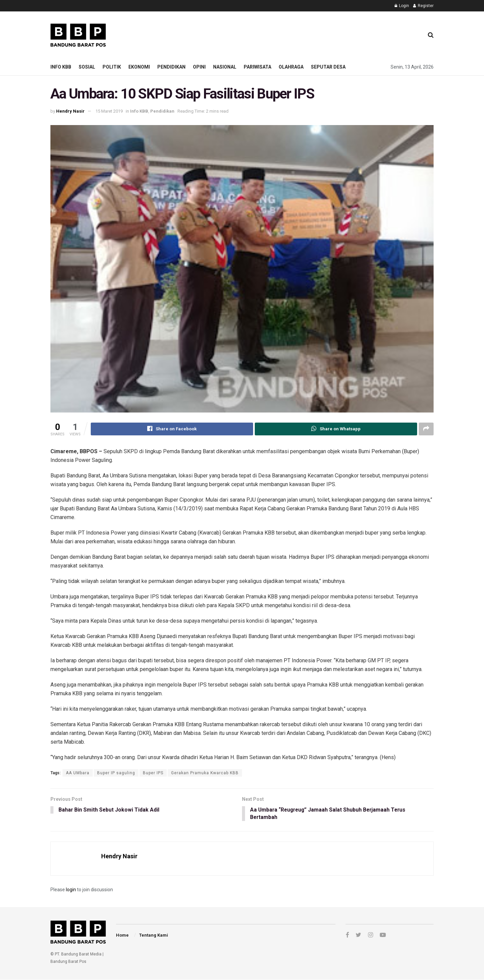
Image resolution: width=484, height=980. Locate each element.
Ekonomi (139, 67)
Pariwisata (257, 67)
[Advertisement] (296, 34)
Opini (199, 67)
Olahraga (291, 67)
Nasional (225, 67)
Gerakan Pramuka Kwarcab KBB (205, 773)
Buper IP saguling (116, 773)
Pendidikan (171, 67)
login (71, 890)
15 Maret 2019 (109, 111)
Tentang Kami (154, 935)
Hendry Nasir (70, 111)
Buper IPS (153, 773)
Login (402, 6)
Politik (112, 67)
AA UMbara (78, 773)
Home (122, 935)
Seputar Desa (328, 67)
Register (423, 6)
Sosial (87, 67)
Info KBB (61, 67)
